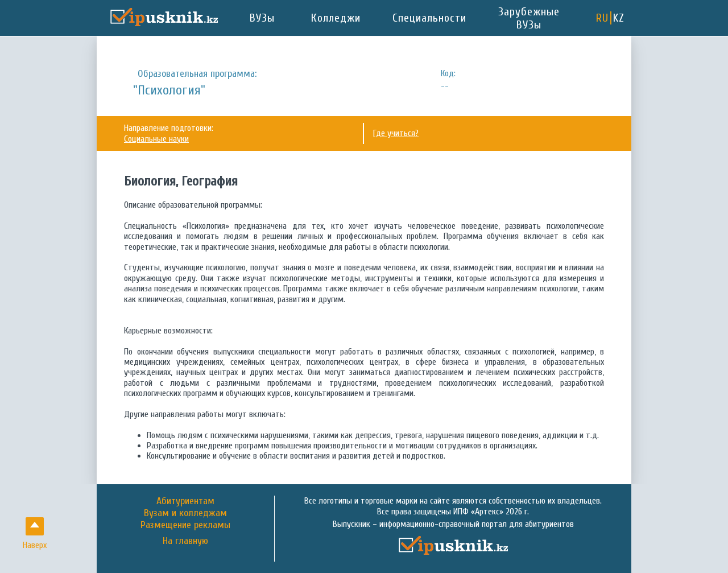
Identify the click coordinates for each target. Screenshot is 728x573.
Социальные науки (156, 139)
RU (602, 18)
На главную (185, 541)
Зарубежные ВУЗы (529, 18)
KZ (619, 18)
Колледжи (336, 18)
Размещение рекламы (185, 525)
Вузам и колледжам (185, 513)
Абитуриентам (185, 501)
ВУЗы (262, 18)
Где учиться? (396, 133)
